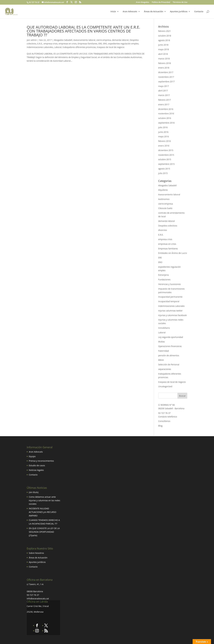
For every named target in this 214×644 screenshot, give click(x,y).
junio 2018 (163, 45)
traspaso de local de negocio (111, 47)
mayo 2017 (164, 86)
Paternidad (164, 351)
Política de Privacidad (161, 2)
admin (34, 40)
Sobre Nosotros (36, 553)
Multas (162, 342)
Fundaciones (164, 279)
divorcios (163, 230)
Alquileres (163, 190)
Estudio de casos (37, 465)
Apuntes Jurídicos (179, 12)
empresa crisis (51, 44)
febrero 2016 (165, 141)
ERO (105, 44)
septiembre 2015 (166, 164)
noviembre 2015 (166, 155)
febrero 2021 (165, 31)
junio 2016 (163, 132)
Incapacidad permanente (170, 297)
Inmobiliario (164, 328)
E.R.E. (40, 44)
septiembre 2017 (166, 82)
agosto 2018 (164, 40)
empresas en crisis (68, 44)
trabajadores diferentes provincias (79, 47)
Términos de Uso (180, 2)
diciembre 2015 (166, 150)
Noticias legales (36, 470)
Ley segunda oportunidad (171, 337)
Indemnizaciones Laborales (40, 47)
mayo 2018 (164, 49)
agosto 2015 (164, 169)
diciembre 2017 (166, 72)
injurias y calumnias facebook (173, 315)
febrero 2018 (165, 63)
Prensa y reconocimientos (41, 461)
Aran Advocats (130, 12)
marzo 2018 (164, 59)
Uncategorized (165, 386)
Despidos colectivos (168, 226)
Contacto (199, 12)
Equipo (32, 456)
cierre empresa (104, 40)
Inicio (113, 12)
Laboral (58, 47)
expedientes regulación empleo (123, 44)
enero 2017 (164, 104)
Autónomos (164, 199)
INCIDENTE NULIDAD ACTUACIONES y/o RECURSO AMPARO (43, 512)
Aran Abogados (143, 2)
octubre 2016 (165, 118)
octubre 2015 (165, 159)
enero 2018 (164, 68)
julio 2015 (163, 173)
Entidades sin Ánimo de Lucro (173, 253)
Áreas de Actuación (153, 12)
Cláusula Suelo (165, 208)
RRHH (161, 360)
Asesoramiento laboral (84, 40)
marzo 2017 (164, 95)
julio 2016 (163, 127)
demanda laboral (120, 40)
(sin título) (34, 492)
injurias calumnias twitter (170, 311)
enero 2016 (164, 146)
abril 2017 (163, 91)
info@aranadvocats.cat (38, 599)
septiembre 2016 (166, 123)
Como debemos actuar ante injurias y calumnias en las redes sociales (44, 500)
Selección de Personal (169, 365)
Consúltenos (164, 421)
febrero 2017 (165, 100)
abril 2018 (163, 54)
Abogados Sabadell (63, 40)
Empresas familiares (88, 44)
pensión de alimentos (169, 355)
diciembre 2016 (166, 109)
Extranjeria (164, 275)
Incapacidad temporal (169, 301)
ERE (100, 44)
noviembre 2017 (166, 77)
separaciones (165, 369)
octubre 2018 (165, 36)
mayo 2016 (164, 136)
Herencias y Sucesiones (170, 284)
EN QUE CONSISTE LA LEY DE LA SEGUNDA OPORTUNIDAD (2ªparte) (44, 532)
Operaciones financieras (170, 346)
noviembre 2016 (166, 114)
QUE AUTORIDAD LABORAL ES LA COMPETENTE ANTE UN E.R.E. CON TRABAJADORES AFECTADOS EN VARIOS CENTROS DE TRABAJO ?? (83, 31)
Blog (160, 426)
